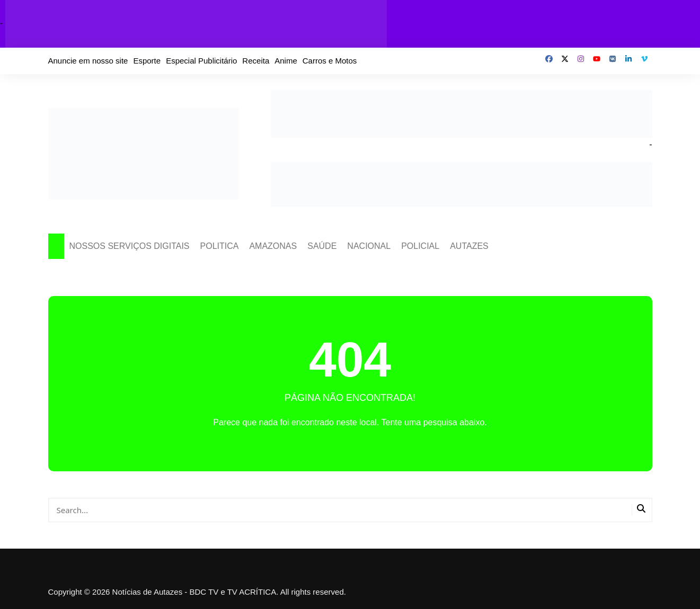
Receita (256, 61)
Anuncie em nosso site (88, 61)
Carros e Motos (330, 61)
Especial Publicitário (201, 61)
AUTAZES (469, 246)
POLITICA (220, 246)
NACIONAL (369, 246)
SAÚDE (322, 246)
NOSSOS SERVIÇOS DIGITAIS (130, 246)
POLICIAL (420, 246)
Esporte (147, 61)
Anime (286, 61)
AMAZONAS (273, 246)
